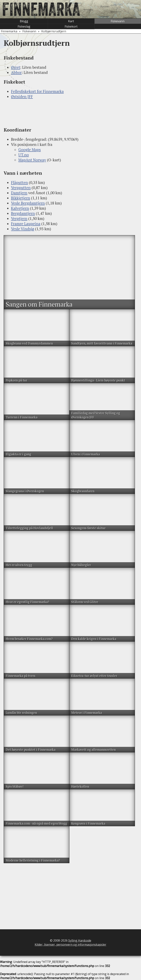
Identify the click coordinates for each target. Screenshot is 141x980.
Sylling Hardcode (80, 940)
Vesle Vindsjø (23, 229)
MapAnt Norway (32, 160)
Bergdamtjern (23, 213)
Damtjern (19, 193)
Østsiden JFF (22, 96)
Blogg (24, 21)
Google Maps (30, 150)
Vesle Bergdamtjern (28, 203)
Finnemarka (9, 31)
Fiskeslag (24, 26)
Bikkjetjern (21, 198)
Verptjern (19, 218)
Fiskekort (71, 26)
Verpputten (21, 188)
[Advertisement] (70, 113)
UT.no (24, 155)
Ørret (16, 67)
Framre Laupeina (26, 224)
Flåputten (19, 182)
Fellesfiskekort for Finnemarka (37, 91)
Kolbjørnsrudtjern (54, 31)
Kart (71, 21)
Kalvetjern (20, 208)
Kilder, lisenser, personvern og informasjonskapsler (70, 945)
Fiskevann (118, 21)
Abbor (16, 72)
